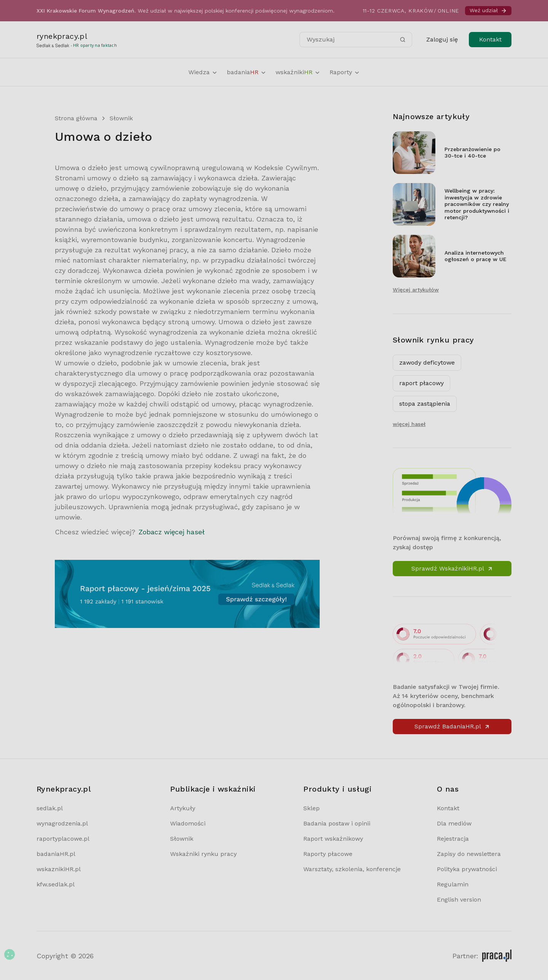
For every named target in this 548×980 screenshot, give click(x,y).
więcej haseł (409, 424)
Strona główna (76, 118)
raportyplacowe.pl (63, 839)
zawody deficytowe (427, 363)
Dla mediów (454, 823)
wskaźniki (298, 72)
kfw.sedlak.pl (56, 884)
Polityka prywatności (467, 869)
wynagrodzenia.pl (62, 823)
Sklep (311, 808)
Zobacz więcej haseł (172, 532)
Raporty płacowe (328, 854)
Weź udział (488, 10)
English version (459, 900)
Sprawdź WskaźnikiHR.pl (452, 568)
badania (247, 72)
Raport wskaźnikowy (333, 839)
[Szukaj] (403, 40)
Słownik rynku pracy (433, 340)
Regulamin (453, 884)
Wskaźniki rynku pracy (203, 854)
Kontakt (490, 39)
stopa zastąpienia (425, 404)
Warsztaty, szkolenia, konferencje (352, 869)
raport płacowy (421, 383)
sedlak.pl (50, 808)
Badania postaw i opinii (337, 823)
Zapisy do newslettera (469, 854)
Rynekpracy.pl (64, 789)
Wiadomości (188, 823)
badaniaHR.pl (56, 854)
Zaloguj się (442, 39)
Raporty (345, 72)
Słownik (121, 118)
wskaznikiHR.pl (59, 869)
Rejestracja (453, 839)
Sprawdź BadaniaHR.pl (452, 726)
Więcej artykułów (416, 290)
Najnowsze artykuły (431, 116)
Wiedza (203, 72)
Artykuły (183, 808)
